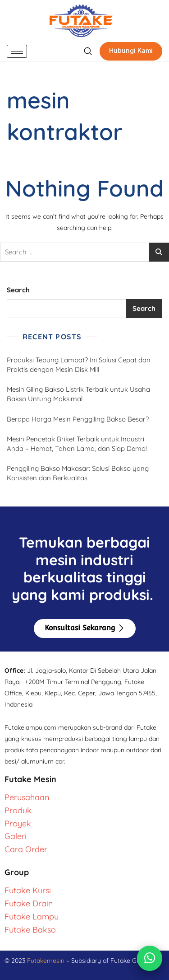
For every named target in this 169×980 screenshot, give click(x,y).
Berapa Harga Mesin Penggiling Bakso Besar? (78, 419)
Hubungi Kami (131, 50)
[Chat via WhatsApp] (150, 958)
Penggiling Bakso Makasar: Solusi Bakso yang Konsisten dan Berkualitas (78, 473)
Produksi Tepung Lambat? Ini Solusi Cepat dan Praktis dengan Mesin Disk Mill (79, 365)
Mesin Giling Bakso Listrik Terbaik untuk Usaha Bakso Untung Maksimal (78, 394)
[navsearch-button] (88, 52)
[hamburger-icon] (17, 51)
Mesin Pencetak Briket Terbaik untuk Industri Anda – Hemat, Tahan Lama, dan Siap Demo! (77, 444)
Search (18, 290)
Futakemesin (47, 961)
